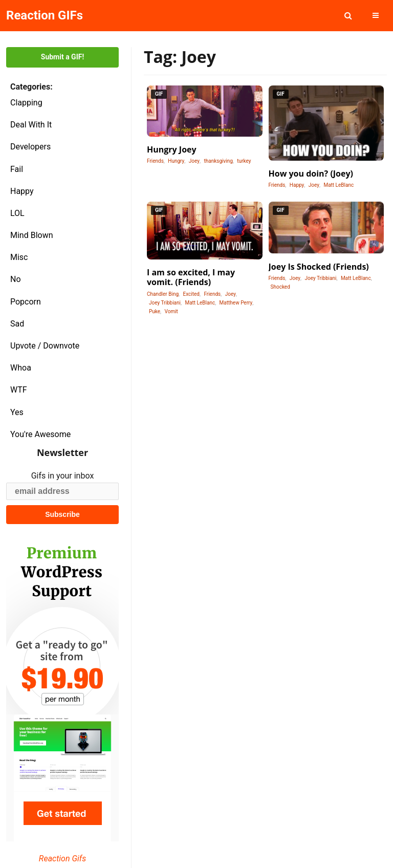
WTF (19, 390)
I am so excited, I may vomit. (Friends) (191, 277)
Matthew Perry (236, 303)
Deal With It (31, 125)
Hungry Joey (172, 149)
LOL (17, 213)
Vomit (171, 311)
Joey (194, 161)
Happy (22, 191)
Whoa (21, 368)
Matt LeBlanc (339, 185)
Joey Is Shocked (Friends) (319, 267)
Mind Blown (32, 235)
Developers (30, 147)
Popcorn (26, 302)
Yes (17, 412)
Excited (191, 294)
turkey (244, 161)
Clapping (26, 103)
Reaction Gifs (62, 859)
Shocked (280, 287)
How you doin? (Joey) (311, 173)
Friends (155, 161)
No (16, 279)
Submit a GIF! (62, 57)
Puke (155, 311)
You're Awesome (40, 434)
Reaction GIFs (45, 15)
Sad (17, 324)
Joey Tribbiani (165, 303)
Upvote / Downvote (45, 346)
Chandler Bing (163, 294)
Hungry (176, 161)
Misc (19, 257)
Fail (17, 169)
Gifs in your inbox (63, 476)
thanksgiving (218, 161)
